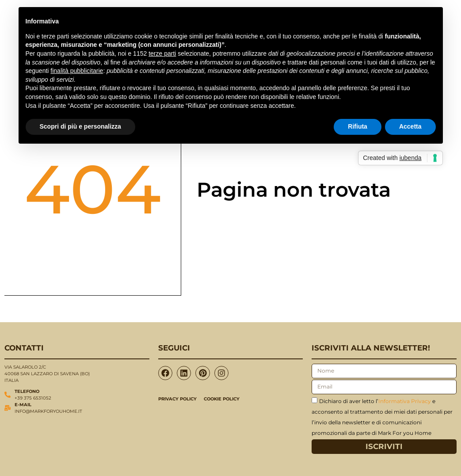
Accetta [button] (410, 126)
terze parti (162, 53)
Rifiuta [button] (358, 126)
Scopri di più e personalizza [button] (80, 126)
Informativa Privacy (405, 401)
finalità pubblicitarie (77, 71)
